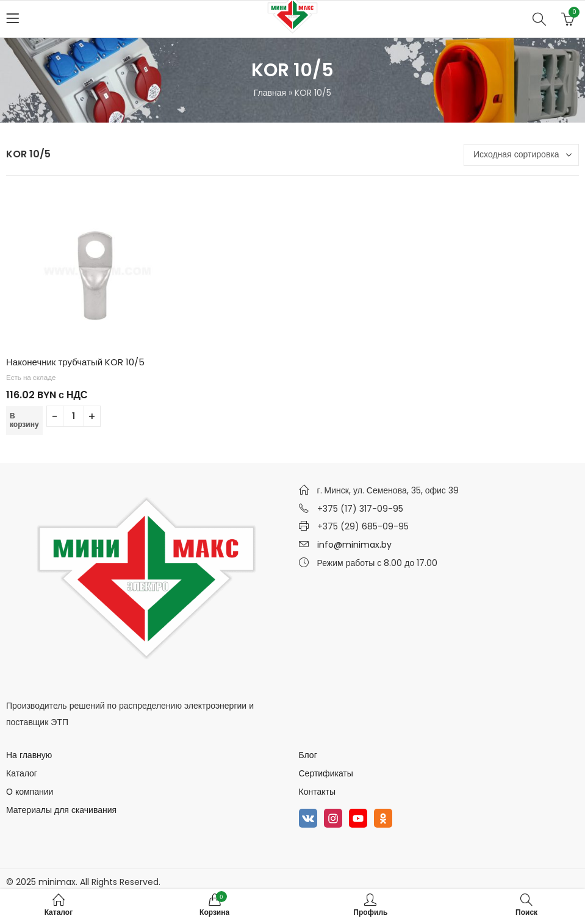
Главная (270, 93)
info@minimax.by (354, 545)
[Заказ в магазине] (521, 155)
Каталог (22, 773)
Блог (308, 755)
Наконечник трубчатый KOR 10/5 (75, 362)
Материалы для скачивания (61, 810)
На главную (29, 755)
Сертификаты (326, 773)
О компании (30, 792)
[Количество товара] (74, 416)
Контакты (317, 792)
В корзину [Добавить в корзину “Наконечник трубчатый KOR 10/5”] (24, 420)
